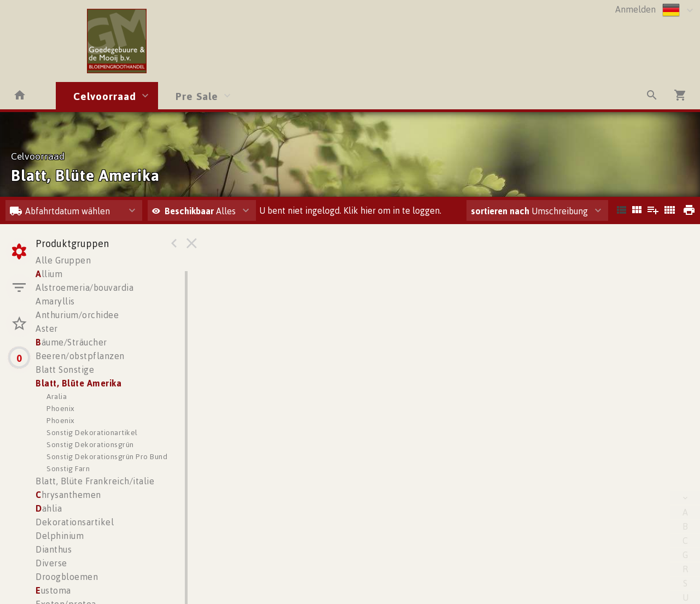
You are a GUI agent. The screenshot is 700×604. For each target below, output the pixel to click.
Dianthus (54, 549)
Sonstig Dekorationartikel (92, 432)
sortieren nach (501, 211)
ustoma (53, 590)
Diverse (51, 563)
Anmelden (635, 9)
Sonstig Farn (68, 468)
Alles (194, 211)
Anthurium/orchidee (77, 315)
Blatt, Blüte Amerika (78, 383)
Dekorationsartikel (75, 522)
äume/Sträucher (71, 342)
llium (49, 274)
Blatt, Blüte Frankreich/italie (95, 481)
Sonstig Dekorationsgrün (90, 444)
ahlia (49, 508)
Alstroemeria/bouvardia (84, 288)
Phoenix (61, 408)
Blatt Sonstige (65, 370)
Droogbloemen (67, 577)
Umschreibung (529, 211)
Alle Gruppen (63, 260)
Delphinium (60, 536)
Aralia (57, 396)
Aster (47, 329)
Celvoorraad (105, 96)
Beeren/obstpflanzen (80, 356)
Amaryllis (55, 301)
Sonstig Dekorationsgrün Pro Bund (107, 456)
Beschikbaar (190, 211)
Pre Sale (197, 96)
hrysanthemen (68, 495)
